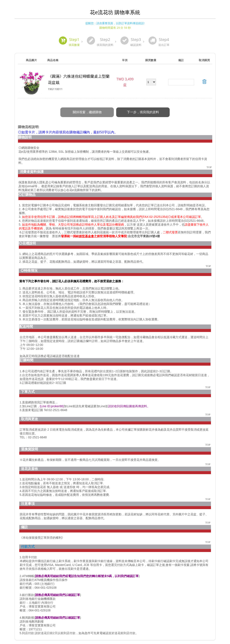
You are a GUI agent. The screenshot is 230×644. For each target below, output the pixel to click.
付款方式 (28, 542)
